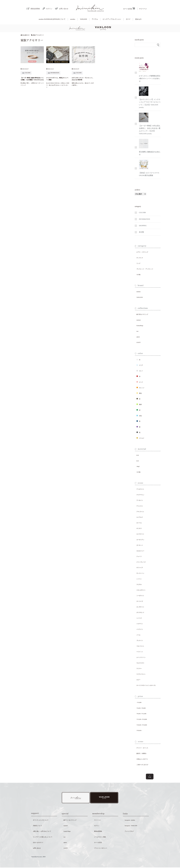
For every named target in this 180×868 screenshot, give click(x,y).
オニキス (139, 528)
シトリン (139, 579)
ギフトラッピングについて (41, 821)
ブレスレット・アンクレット (145, 269)
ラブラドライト (141, 674)
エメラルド (140, 517)
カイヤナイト (140, 534)
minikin (73, 19)
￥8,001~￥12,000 (141, 714)
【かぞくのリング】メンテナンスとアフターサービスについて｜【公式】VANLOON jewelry (150, 97)
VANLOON (83, 19)
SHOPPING (143, 226)
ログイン (47, 8)
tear (137, 331)
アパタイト (140, 500)
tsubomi (139, 320)
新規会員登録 (33, 9)
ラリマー (139, 668)
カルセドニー (140, 551)
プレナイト (140, 640)
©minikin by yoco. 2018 (38, 857)
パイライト (140, 629)
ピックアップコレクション (112, 19)
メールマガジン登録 (100, 837)
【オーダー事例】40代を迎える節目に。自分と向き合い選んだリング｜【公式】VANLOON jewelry (150, 124)
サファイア (140, 568)
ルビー (138, 680)
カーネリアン (140, 540)
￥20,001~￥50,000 (142, 725)
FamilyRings (140, 326)
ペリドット (140, 652)
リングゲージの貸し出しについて (43, 837)
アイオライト (140, 489)
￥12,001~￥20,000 (142, 719)
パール (138, 635)
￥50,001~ (139, 730)
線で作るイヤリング (142, 314)
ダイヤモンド (140, 612)
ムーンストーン (141, 657)
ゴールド (140, 438)
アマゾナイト (140, 512)
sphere (138, 337)
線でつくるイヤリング (70, 821)
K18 (138, 455)
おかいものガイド (38, 843)
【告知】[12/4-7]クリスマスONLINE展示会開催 (149, 168)
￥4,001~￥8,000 (141, 708)
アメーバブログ (129, 832)
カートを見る (129, 9)
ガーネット (140, 545)
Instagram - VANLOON (131, 826)
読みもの (138, 19)
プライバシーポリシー (101, 849)
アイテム (95, 19)
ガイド (128, 19)
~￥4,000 (139, 702)
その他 (138, 275)
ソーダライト (140, 596)
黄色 (139, 393)
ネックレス (140, 258)
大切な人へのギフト (142, 759)
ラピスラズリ (140, 663)
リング (138, 263)
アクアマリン (140, 495)
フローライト (140, 646)
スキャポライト (141, 590)
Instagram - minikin (130, 821)
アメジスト (140, 506)
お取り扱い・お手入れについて (42, 832)
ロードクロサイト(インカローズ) (146, 685)
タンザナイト (140, 607)
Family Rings (67, 832)
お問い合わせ (62, 9)
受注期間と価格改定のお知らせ (150, 147)
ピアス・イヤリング (142, 252)
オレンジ (140, 388)
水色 (139, 416)
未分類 (141, 232)
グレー (140, 371)
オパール (139, 523)
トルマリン (140, 624)
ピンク (140, 382)
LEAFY (139, 342)
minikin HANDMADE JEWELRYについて (52, 19)
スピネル (139, 584)
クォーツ (139, 556)
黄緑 (139, 404)
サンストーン (140, 573)
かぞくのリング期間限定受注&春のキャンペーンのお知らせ (150, 73)
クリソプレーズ (141, 562)
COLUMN (142, 213)
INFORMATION (144, 219)
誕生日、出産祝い (142, 753)
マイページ (143, 9)
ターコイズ (140, 601)
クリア (140, 365)
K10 (138, 461)
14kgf (138, 466)
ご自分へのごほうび (142, 765)
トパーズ (139, 618)
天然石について (37, 826)
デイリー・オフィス (142, 748)
